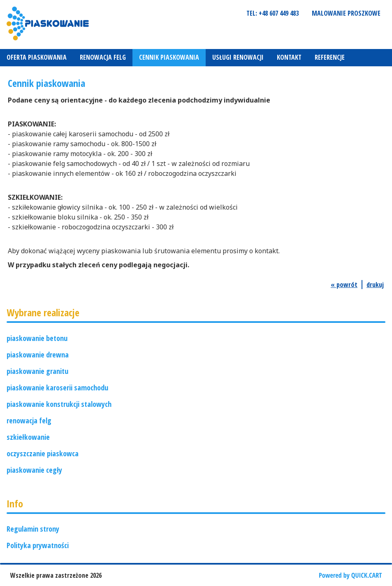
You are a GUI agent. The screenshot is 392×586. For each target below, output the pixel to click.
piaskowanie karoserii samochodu (57, 388)
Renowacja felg (103, 57)
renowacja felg (29, 420)
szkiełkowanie (28, 437)
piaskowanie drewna (38, 355)
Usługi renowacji (238, 57)
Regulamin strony (33, 529)
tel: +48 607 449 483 (273, 13)
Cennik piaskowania (169, 57)
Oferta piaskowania (37, 57)
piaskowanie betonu (37, 338)
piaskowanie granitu (37, 371)
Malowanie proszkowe (346, 13)
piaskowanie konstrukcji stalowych (59, 404)
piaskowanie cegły (34, 470)
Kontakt (289, 57)
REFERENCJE (330, 57)
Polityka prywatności (38, 545)
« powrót (344, 285)
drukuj (375, 285)
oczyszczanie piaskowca (43, 453)
